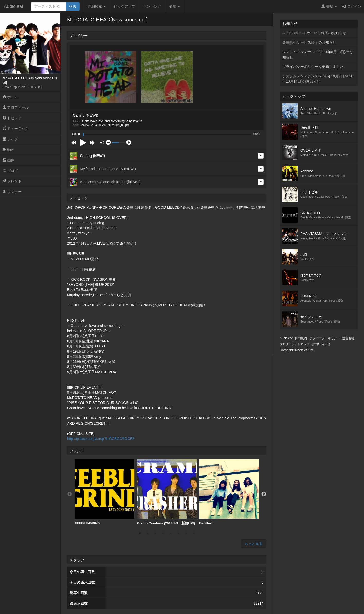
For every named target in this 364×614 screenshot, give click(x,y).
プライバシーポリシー (325, 338)
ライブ (10, 139)
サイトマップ (300, 344)
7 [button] (186, 533)
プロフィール (16, 107)
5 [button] (171, 533)
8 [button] (194, 533)
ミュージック (16, 129)
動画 (8, 150)
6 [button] (178, 533)
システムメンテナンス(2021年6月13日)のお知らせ (317, 54)
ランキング (152, 6)
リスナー (12, 192)
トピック (12, 118)
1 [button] (140, 533)
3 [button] (155, 533)
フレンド (12, 181)
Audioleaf (13, 6)
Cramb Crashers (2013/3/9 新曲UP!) (167, 492)
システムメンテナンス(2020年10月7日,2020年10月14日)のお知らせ (318, 79)
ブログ (10, 171)
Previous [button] (70, 494)
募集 (175, 6)
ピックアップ (124, 6)
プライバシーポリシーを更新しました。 (315, 67)
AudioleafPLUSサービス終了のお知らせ (314, 33)
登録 (329, 6)
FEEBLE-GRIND (105, 492)
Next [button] (264, 494)
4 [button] (163, 533)
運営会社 (348, 338)
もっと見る (253, 544)
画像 (8, 160)
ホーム (10, 97)
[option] (105, 492)
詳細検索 (97, 6)
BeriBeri (229, 492)
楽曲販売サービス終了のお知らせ (309, 42)
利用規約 (301, 338)
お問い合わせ (321, 344)
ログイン (352, 6)
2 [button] (148, 533)
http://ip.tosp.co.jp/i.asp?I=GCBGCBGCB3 (101, 439)
